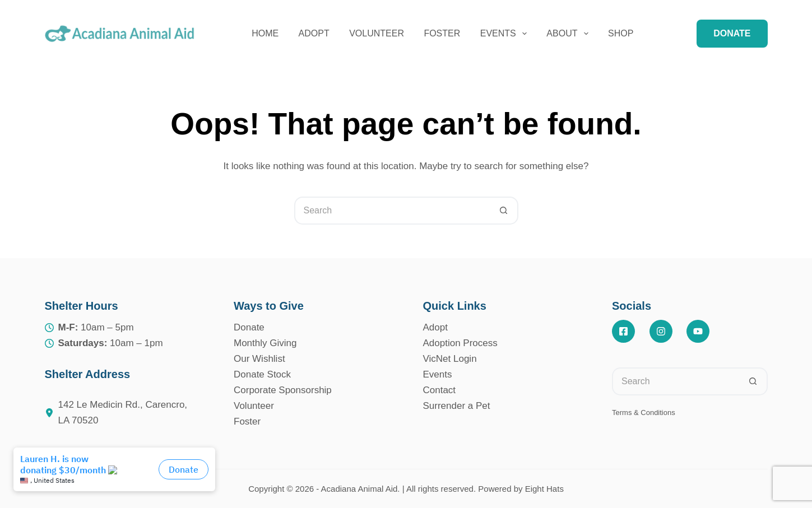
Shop (621, 33)
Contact (440, 390)
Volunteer (377, 33)
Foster (442, 33)
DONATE (732, 33)
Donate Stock (262, 374)
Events (506, 34)
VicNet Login (450, 359)
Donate (249, 327)
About (569, 34)
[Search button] (504, 211)
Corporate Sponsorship (283, 390)
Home (265, 33)
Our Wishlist (259, 359)
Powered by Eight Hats (521, 489)
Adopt (314, 33)
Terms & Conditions (644, 413)
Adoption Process (460, 343)
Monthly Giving (265, 343)
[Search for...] (392, 211)
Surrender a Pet (457, 406)
